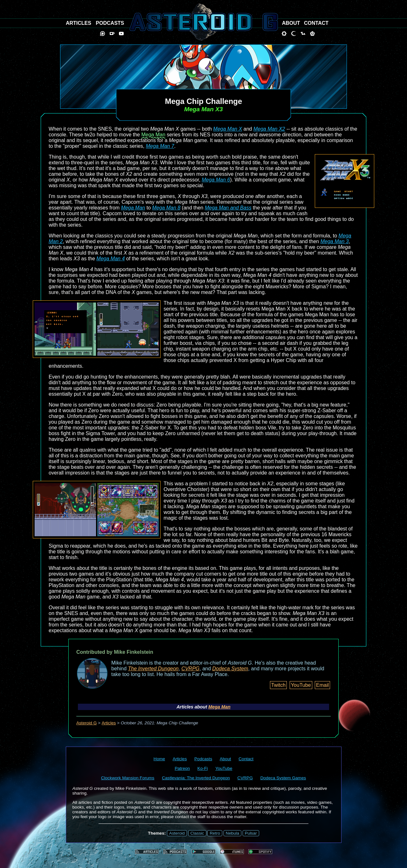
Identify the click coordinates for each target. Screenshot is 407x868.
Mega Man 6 (216, 180)
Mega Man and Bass (228, 208)
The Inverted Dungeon (153, 669)
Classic (197, 833)
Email (322, 685)
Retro (215, 833)
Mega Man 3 (335, 241)
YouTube (301, 685)
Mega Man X (228, 129)
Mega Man (153, 135)
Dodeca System (230, 669)
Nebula (232, 833)
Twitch (278, 685)
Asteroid (177, 833)
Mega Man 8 (166, 208)
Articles (109, 723)
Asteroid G (86, 723)
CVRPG (191, 669)
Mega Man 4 (110, 259)
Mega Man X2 (269, 129)
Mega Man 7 (160, 146)
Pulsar (251, 833)
